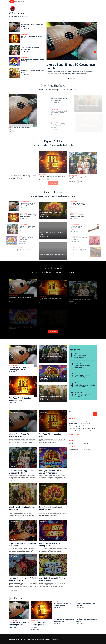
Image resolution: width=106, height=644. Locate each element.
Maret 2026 (86, 443)
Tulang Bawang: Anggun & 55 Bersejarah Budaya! (21, 472)
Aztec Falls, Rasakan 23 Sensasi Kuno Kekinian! (52, 579)
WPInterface (54, 639)
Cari (70, 411)
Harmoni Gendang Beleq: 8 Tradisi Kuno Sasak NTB (23, 579)
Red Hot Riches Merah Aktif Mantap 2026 (50, 545)
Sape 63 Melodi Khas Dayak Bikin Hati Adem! (23, 545)
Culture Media (17, 13)
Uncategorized (25, 34)
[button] (68, 79)
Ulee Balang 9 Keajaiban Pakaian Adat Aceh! (22, 508)
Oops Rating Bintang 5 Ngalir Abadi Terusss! (51, 508)
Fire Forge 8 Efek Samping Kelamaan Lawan (20, 399)
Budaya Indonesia (25, 23)
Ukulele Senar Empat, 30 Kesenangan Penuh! (19, 369)
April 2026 (72, 443)
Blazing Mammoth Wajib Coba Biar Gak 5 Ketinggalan (51, 472)
